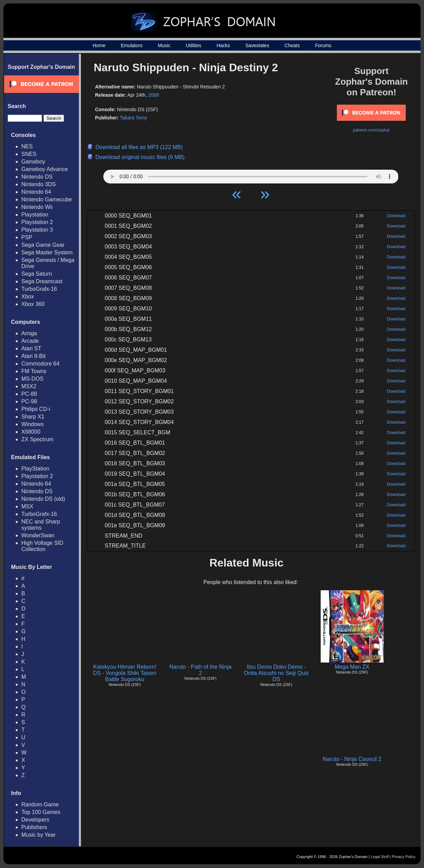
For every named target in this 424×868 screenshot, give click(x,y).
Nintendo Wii (37, 207)
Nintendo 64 (36, 192)
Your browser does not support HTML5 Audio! (251, 175)
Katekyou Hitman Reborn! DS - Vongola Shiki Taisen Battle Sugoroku (125, 673)
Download (396, 216)
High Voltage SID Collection (42, 546)
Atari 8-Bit (33, 356)
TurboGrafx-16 (39, 289)
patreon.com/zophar (371, 130)
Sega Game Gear (43, 245)
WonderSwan (38, 535)
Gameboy (33, 162)
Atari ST (31, 348)
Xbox (28, 297)
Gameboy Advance (45, 169)
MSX (27, 506)
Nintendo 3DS (39, 184)
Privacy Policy (404, 857)
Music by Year (39, 835)
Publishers (34, 827)
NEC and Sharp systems (41, 525)
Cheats (292, 45)
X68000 (31, 432)
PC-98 (29, 401)
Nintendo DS (37, 177)
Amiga (29, 333)
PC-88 (29, 394)
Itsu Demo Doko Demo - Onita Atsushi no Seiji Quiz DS (276, 673)
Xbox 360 (33, 304)
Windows (33, 424)
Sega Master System (47, 252)
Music (164, 45)
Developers (35, 820)
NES (27, 146)
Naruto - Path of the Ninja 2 (201, 670)
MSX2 (29, 386)
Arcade (30, 341)
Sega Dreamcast (42, 281)
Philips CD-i (36, 409)
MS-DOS (32, 379)
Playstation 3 (37, 230)
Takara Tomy (133, 118)
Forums (323, 45)
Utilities (193, 45)
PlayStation (35, 469)
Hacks (223, 45)
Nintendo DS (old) (43, 499)
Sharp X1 (33, 417)
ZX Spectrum (37, 439)
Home (99, 45)
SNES (29, 154)
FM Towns (34, 371)
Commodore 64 (40, 364)
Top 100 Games (41, 812)
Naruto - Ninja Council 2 (352, 759)
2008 (153, 95)
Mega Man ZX (352, 667)
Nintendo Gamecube (47, 199)
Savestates (257, 45)
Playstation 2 (37, 222)
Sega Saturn (37, 274)
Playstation (35, 215)
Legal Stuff (380, 857)
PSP (27, 237)
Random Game (40, 805)
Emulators (132, 45)
